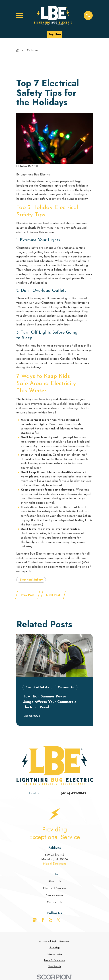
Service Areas (55, 896)
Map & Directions (55, 864)
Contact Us (54, 903)
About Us (55, 881)
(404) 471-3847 (74, 793)
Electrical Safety (31, 580)
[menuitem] (54, 948)
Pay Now (55, 35)
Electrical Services (55, 889)
